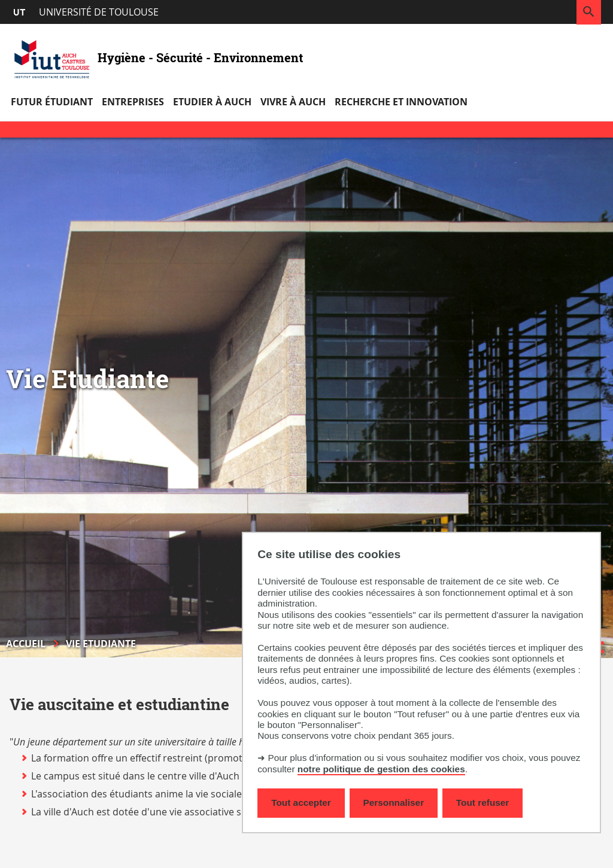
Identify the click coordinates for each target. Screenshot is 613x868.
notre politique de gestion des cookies (381, 769)
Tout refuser (482, 802)
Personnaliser (394, 802)
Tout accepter (301, 802)
